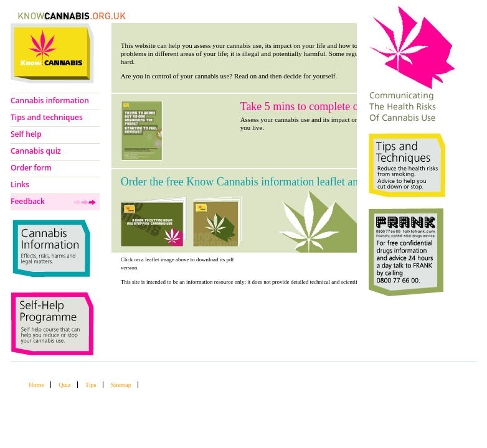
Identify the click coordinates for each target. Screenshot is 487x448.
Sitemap (121, 385)
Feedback (28, 201)
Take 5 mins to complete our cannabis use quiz (345, 106)
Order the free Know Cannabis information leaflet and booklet (261, 182)
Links (20, 184)
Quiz (64, 385)
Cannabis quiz (36, 151)
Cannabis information (50, 100)
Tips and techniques (47, 117)
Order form (31, 168)
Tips (91, 385)
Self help (26, 134)
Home (36, 385)
